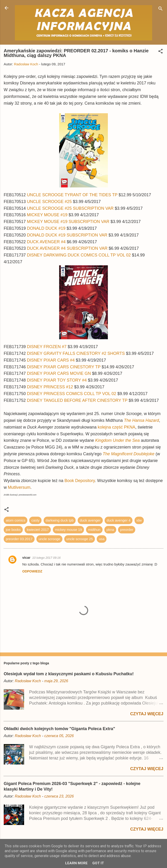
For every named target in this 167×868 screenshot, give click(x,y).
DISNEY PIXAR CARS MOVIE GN (59, 373)
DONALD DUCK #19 (47, 228)
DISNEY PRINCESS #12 (50, 387)
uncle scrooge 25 (80, 539)
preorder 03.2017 (19, 539)
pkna (110, 530)
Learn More (76, 863)
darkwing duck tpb (60, 520)
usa (102, 539)
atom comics (16, 520)
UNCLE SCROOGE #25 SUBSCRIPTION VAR (70, 208)
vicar (26, 557)
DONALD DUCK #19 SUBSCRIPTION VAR (67, 235)
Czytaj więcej (147, 714)
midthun (94, 530)
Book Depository (80, 481)
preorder (127, 530)
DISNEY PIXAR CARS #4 (51, 360)
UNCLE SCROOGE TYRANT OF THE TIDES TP (72, 195)
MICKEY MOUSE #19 (47, 215)
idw (139, 520)
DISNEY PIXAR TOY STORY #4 (57, 380)
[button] (161, 52)
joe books (13, 530)
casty (35, 520)
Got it (98, 863)
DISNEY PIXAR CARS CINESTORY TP (64, 367)
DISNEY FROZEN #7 (47, 347)
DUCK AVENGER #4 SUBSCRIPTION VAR (67, 248)
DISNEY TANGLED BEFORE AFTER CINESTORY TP (77, 400)
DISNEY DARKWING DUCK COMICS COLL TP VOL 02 (79, 255)
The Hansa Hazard (141, 420)
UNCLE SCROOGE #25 (49, 202)
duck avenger (90, 520)
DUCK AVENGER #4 (46, 242)
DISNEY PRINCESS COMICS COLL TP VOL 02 (72, 394)
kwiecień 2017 (38, 530)
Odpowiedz (32, 571)
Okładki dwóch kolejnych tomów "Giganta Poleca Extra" (59, 729)
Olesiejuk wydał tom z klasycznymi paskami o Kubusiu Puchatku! (69, 674)
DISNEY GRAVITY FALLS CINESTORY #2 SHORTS (76, 353)
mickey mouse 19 (69, 530)
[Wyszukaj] (161, 9)
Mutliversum (19, 487)
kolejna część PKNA (116, 427)
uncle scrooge (49, 539)
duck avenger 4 (119, 520)
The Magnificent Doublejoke (129, 454)
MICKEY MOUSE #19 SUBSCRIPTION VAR (68, 222)
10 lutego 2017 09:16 (46, 558)
